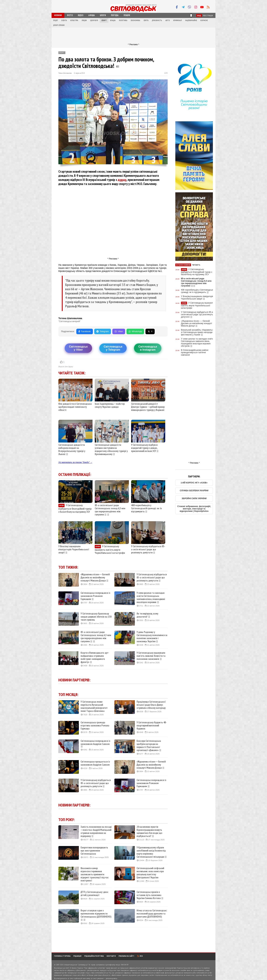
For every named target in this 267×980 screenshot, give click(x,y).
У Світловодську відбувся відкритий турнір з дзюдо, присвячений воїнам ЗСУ (144, 448)
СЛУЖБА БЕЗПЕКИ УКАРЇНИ (194, 491)
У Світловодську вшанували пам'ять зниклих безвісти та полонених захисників (151, 656)
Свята (146, 20)
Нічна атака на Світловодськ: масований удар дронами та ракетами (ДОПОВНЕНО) (152, 914)
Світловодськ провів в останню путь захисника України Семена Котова (150, 895)
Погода (115, 15)
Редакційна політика (94, 956)
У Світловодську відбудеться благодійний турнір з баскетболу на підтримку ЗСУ (75, 508)
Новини (58, 15)
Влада (113, 20)
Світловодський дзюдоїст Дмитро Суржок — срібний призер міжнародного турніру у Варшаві (148, 407)
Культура (74, 20)
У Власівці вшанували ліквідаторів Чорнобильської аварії (74, 549)
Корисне (204, 20)
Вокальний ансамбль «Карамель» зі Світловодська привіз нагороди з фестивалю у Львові (197, 332)
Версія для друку (66, 367)
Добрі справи (59, 25)
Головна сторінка (62, 956)
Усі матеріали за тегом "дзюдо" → (75, 462)
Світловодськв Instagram (148, 348)
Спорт (104, 20)
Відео (81, 15)
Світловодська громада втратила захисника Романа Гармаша (95, 726)
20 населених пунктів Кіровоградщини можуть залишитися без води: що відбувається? (149, 831)
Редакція (77, 956)
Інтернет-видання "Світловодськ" (76, 965)
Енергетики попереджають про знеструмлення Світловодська (94, 851)
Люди (84, 20)
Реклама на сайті (126, 956)
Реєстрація (208, 15)
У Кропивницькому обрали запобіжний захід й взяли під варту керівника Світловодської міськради (152, 852)
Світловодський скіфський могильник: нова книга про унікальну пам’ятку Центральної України (150, 873)
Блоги (103, 15)
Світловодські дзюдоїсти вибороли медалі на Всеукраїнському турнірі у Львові (72, 449)
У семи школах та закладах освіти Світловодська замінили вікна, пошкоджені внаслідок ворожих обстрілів (197, 342)
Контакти (111, 956)
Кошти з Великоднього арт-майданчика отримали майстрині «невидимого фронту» (95, 657)
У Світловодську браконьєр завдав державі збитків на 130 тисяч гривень (96, 617)
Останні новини (183, 265)
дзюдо (122, 180)
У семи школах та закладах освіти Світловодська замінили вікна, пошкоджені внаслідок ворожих (151, 598)
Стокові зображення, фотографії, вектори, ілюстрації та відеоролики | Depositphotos (194, 509)
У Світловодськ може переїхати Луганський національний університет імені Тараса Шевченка (94, 706)
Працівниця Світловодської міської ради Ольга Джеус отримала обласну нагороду (151, 705)
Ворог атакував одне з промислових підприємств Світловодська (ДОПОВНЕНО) (96, 915)
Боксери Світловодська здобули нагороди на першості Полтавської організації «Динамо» (149, 746)
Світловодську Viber (78, 348)
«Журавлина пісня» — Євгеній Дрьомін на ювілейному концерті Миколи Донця (95, 578)
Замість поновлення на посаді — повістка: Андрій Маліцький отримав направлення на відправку (96, 831)
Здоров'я (94, 20)
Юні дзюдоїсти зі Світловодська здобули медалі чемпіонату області (75, 407)
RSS (140, 956)
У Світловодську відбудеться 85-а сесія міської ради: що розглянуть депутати (148, 549)
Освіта (64, 20)
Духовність (157, 20)
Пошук (127, 15)
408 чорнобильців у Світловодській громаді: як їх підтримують (146, 508)
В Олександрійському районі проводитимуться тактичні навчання (195, 353)
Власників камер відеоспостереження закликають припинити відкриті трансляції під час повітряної (95, 874)
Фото (70, 15)
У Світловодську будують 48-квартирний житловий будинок (152, 726)
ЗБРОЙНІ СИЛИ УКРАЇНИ (194, 498)
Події (56, 20)
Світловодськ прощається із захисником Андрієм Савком (95, 763)
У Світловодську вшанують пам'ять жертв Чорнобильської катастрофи (110, 550)
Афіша (92, 15)
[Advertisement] (133, 35)
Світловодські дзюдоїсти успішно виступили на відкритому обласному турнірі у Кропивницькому (111, 449)
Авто (168, 20)
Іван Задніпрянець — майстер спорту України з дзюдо (110, 405)
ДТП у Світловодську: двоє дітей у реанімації (94, 894)
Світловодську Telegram (113, 348)
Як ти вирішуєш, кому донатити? (147, 615)
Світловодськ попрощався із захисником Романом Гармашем (95, 596)
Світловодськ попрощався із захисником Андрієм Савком (95, 744)
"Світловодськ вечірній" (69, 321)
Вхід (199, 15)
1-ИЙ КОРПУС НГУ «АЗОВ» (194, 483)
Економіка (135, 20)
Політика (123, 20)
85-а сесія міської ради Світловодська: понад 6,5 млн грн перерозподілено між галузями (110, 510)
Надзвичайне (191, 20)
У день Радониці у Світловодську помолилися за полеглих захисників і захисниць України (152, 637)
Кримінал (178, 20)
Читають (196, 265)
